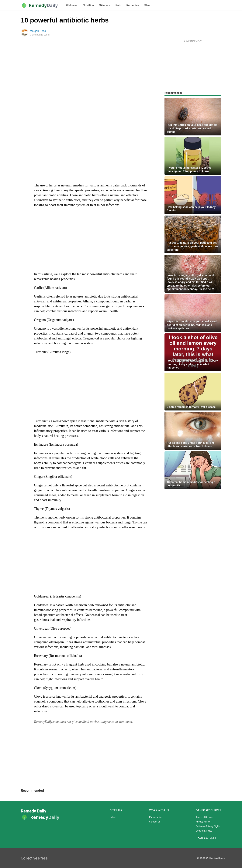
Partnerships (156, 817)
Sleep (148, 5)
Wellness (72, 5)
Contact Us (155, 822)
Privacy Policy (203, 822)
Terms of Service (204, 817)
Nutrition (88, 5)
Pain (118, 5)
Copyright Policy (204, 831)
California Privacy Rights (208, 826)
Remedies (133, 5)
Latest (113, 817)
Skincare (105, 5)
